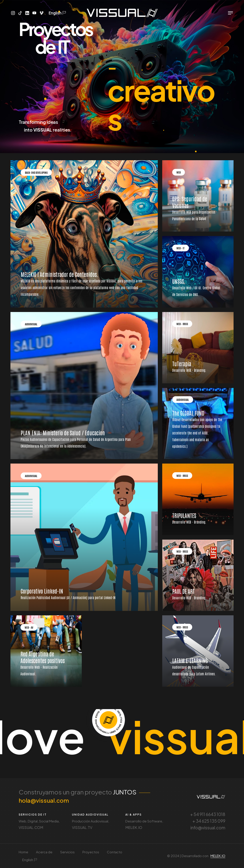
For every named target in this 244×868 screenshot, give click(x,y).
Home (23, 852)
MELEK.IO (134, 827)
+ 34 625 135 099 (209, 821)
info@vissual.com (208, 828)
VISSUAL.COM (31, 827)
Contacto (115, 852)
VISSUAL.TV (82, 827)
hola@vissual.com (44, 800)
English (56, 13)
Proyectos (91, 852)
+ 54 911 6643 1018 (208, 814)
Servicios (67, 852)
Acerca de (44, 852)
